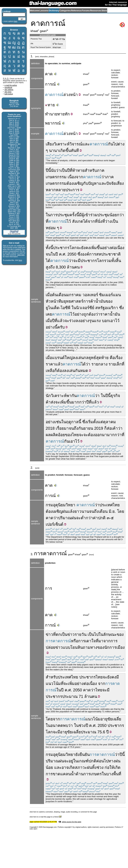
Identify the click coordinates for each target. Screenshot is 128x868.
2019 (99, 428)
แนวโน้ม (93, 719)
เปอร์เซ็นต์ (55, 524)
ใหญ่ (69, 358)
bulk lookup (9, 94)
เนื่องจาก (75, 177)
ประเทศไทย (110, 505)
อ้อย (62, 435)
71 (81, 696)
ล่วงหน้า (71, 95)
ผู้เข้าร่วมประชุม (96, 215)
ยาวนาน (82, 511)
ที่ (71, 170)
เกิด (62, 150)
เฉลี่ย (117, 719)
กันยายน (86, 428)
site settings (9, 90)
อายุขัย (106, 719)
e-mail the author (11, 85)
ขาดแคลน (62, 774)
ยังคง (86, 248)
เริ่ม (90, 422)
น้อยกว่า (117, 215)
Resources (96, 11)
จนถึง (94, 511)
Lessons (44, 11)
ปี (68, 170)
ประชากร (61, 248)
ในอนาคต (54, 725)
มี (80, 215)
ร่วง (72, 321)
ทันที (75, 150)
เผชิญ (78, 183)
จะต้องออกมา (95, 435)
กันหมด (82, 371)
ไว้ (69, 221)
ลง (78, 321)
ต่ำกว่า (87, 518)
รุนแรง (95, 321)
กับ (86, 183)
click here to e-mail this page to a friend (45, 817)
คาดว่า (52, 518)
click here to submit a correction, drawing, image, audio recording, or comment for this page (63, 812)
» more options (10, 21)
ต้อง (70, 183)
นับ (53, 170)
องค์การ (89, 254)
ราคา (50, 364)
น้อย (49, 767)
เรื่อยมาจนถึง (67, 428)
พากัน (72, 396)
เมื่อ (49, 295)
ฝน (74, 518)
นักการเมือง (114, 647)
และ (86, 144)
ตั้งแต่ (98, 422)
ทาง (112, 761)
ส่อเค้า (112, 428)
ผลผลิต (52, 435)
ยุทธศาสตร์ (73, 301)
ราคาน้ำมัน (110, 314)
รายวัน (81, 634)
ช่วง (82, 725)
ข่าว (49, 634)
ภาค (101, 170)
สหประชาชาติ (108, 254)
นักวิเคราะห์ (56, 396)
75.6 (101, 732)
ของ (109, 301)
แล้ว (59, 364)
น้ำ (73, 774)
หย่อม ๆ (52, 228)
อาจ (65, 767)
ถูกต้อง (90, 314)
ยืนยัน (85, 754)
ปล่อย (51, 647)
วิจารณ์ (76, 144)
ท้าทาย (78, 170)
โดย (121, 511)
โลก (73, 248)
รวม (108, 261)
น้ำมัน (100, 301)
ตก (58, 634)
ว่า (58, 170)
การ (38, 553)
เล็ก (119, 364)
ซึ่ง (80, 254)
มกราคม (74, 295)
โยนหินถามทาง (84, 647)
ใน (48, 215)
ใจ (94, 641)
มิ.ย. (112, 511)
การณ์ (50, 84)
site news (8, 92)
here (20, 260)
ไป (115, 144)
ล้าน (71, 267)
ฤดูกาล (72, 422)
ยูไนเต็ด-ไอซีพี (58, 308)
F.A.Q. (6, 79)
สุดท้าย (102, 358)
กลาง (103, 364)
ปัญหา (94, 183)
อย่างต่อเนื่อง (113, 248)
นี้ (80, 422)
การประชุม (60, 215)
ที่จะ (64, 684)
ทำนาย (51, 114)
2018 (50, 428)
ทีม (61, 301)
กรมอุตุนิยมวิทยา (61, 505)
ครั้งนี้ (74, 215)
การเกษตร (93, 774)
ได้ (85, 221)
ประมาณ (70, 696)
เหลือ (50, 371)
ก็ (56, 371)
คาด (49, 74)
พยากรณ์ (53, 123)
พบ (66, 725)
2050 (72, 254)
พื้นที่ (117, 774)
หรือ (75, 641)
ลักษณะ (110, 634)
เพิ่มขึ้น (96, 248)
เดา (88, 641)
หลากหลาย (56, 190)
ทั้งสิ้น (116, 261)
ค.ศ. (63, 254)
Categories (65, 11)
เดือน (62, 295)
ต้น (55, 295)
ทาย (50, 105)
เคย (49, 314)
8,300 (61, 267)
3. (32, 554)
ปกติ (102, 518)
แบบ (66, 647)
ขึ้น (68, 150)
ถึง (52, 267)
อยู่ (71, 761)
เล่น (80, 358)
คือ (112, 358)
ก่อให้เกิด (113, 767)
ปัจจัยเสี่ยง (115, 183)
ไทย (75, 435)
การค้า (89, 301)
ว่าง (108, 221)
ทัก (67, 114)
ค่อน (100, 761)
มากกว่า (79, 402)
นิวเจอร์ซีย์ (85, 308)
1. (32, 56)
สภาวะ (81, 767)
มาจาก (104, 641)
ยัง (77, 754)
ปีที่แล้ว (58, 321)
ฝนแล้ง (68, 511)
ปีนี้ (48, 170)
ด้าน (80, 774)
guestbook (8, 87)
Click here (21, 255)
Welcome (34, 11)
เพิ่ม (71, 684)
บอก (106, 321)
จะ (79, 248)
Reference (76, 11)
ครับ (61, 327)
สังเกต (78, 221)
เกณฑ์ (83, 761)
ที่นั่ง (99, 221)
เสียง (50, 144)
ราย (95, 364)
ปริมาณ (65, 518)
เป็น (64, 170)
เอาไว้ (114, 321)
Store (104, 11)
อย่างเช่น (54, 422)
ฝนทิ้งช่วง (95, 767)
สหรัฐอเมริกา (107, 308)
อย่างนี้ (52, 327)
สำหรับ (91, 170)
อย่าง (79, 314)
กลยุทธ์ (90, 358)
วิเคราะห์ (62, 144)
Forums (86, 11)
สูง (48, 267)
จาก (91, 221)
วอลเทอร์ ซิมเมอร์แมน (102, 295)
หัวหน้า (52, 301)
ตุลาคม (109, 422)
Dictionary (54, 11)
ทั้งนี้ (49, 248)
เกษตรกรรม (56, 177)
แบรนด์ (58, 358)
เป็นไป (93, 634)
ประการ (72, 190)
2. (32, 468)
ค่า (95, 518)
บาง (110, 774)
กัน (110, 144)
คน (77, 267)
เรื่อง (119, 358)
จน (48, 254)
